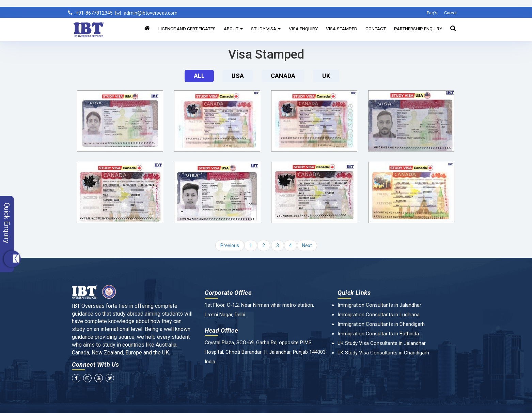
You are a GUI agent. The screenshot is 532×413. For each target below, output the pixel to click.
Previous (230, 245)
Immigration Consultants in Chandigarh (381, 324)
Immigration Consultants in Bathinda (378, 334)
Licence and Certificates (187, 29)
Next (307, 245)
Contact (376, 29)
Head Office (221, 330)
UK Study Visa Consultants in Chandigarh (383, 353)
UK (326, 76)
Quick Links (354, 293)
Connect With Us (96, 364)
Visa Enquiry (303, 29)
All (199, 76)
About (233, 29)
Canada (283, 76)
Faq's (432, 13)
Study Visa (266, 29)
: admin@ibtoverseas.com (146, 13)
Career (450, 13)
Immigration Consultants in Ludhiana (379, 315)
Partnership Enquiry (418, 29)
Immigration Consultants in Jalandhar (379, 305)
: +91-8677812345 (90, 13)
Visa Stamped (342, 29)
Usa (238, 76)
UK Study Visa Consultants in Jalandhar (382, 343)
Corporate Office (228, 293)
